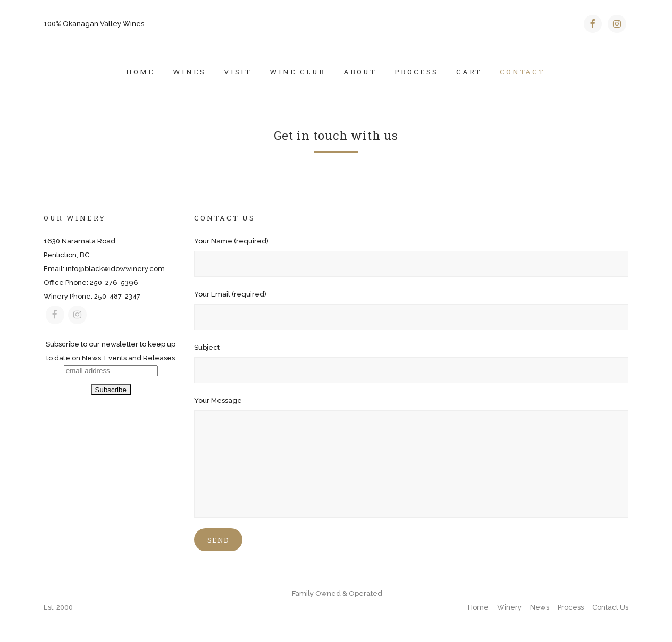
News (540, 607)
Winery (509, 607)
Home (478, 607)
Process (571, 607)
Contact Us (610, 607)
